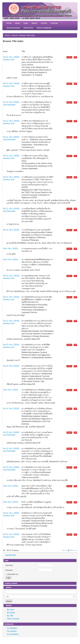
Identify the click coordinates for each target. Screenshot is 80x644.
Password (9, 570)
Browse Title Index (27, 35)
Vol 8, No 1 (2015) (11, 249)
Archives (54, 23)
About (17, 23)
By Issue (11, 610)
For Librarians (13, 634)
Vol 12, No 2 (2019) (11, 230)
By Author (11, 613)
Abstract (69, 57)
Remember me (13, 574)
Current (44, 23)
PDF (75, 57)
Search (34, 23)
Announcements (13, 28)
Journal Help (10, 555)
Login (26, 23)
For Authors (12, 631)
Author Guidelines (44, 28)
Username (9, 565)
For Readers (12, 628)
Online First (28, 28)
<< (63, 550)
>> (75, 550)
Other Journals (13, 619)
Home (9, 23)
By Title (10, 616)
